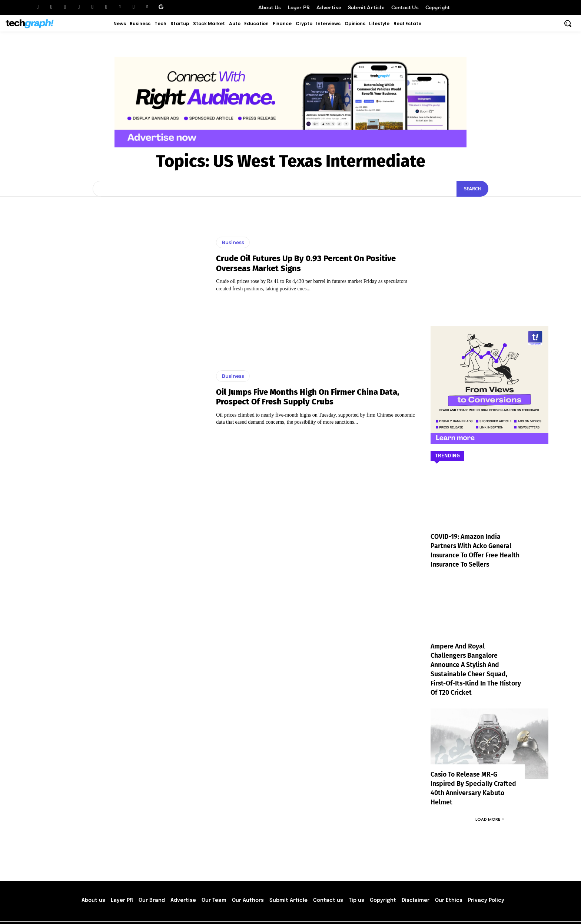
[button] (568, 23)
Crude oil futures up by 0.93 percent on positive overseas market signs (306, 263)
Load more (489, 801)
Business (233, 242)
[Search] (472, 189)
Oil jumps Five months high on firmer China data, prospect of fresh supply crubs (308, 397)
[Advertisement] (489, 250)
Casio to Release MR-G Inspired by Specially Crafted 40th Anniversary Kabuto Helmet (474, 775)
